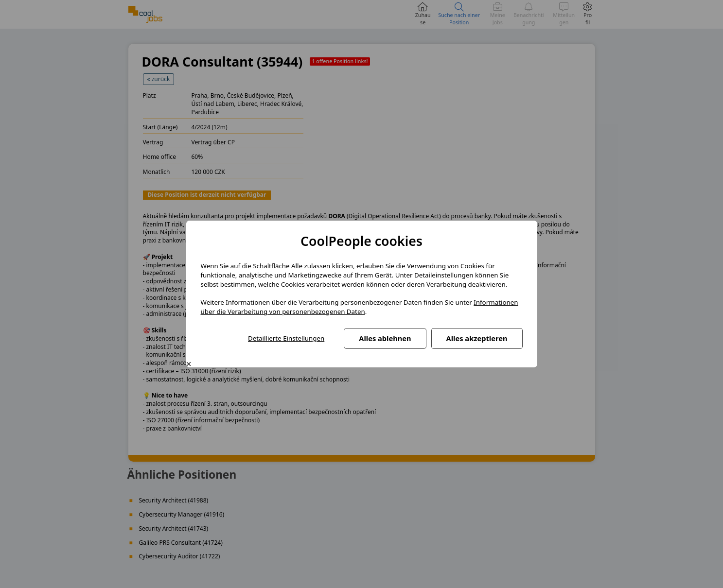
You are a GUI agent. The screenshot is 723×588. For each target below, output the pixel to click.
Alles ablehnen (385, 338)
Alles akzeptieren (477, 338)
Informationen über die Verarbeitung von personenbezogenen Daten (360, 307)
